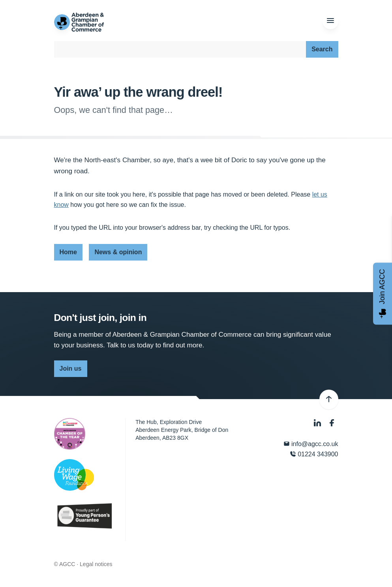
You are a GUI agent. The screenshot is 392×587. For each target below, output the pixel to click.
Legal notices (96, 564)
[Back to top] (329, 399)
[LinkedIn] (318, 423)
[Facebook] (332, 423)
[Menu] (330, 21)
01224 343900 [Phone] (314, 454)
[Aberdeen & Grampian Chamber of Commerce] (79, 22)
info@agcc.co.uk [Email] (311, 444)
